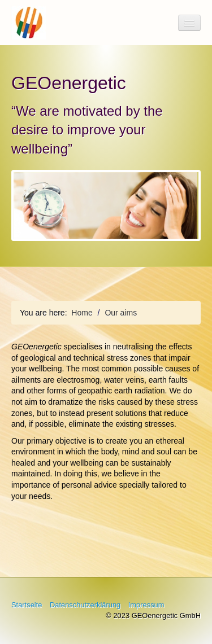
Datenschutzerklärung (85, 605)
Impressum (146, 605)
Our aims (121, 313)
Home (82, 313)
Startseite (27, 605)
